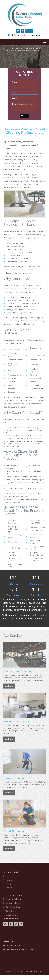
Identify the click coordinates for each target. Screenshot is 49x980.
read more (9, 688)
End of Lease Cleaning (14, 909)
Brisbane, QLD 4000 (15, 947)
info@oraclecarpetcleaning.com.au (25, 36)
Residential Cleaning (13, 905)
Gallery (8, 885)
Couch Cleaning (12, 913)
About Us (9, 882)
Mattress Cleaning (13, 916)
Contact (9, 889)
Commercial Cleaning (14, 901)
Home (8, 878)
